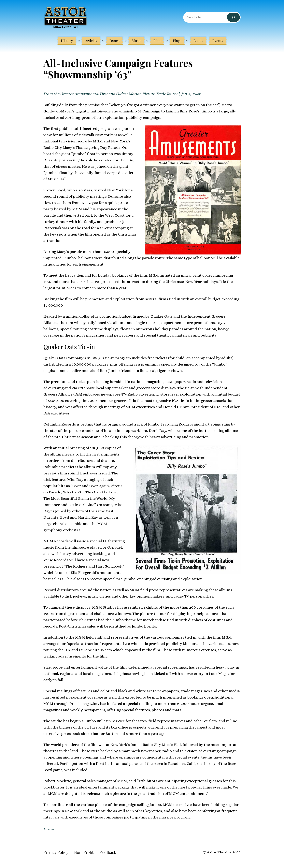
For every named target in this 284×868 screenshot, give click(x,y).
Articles (49, 829)
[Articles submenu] (103, 41)
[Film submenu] (167, 41)
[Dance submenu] (126, 41)
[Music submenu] (147, 41)
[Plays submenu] (187, 41)
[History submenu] (79, 41)
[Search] (233, 17)
